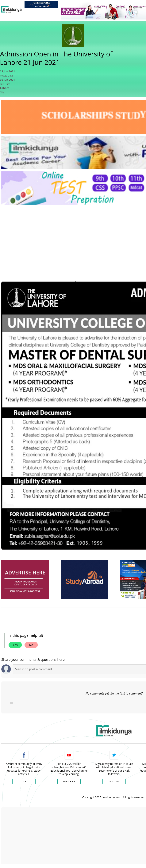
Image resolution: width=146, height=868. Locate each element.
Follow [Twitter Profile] (114, 782)
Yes (15, 645)
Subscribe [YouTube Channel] (69, 782)
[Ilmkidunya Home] (12, 9)
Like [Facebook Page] (24, 782)
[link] (41, 4)
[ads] (25, 579)
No (31, 645)
